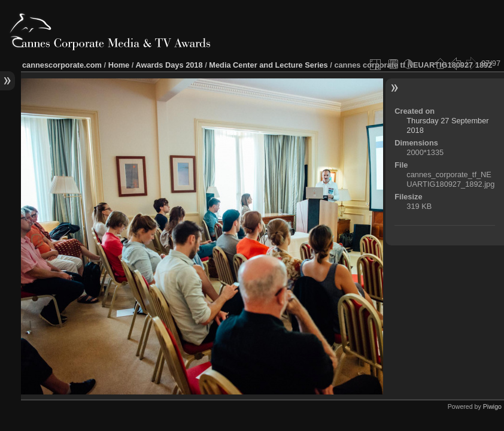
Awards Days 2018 (169, 65)
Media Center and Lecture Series (268, 65)
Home (119, 65)
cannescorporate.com (62, 65)
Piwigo (492, 406)
